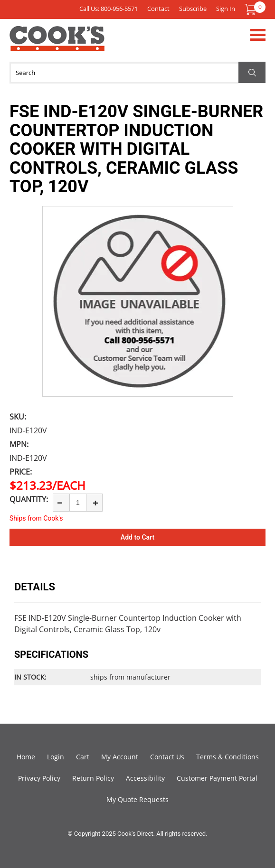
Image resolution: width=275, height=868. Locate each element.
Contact (158, 9)
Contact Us (167, 757)
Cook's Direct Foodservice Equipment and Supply (57, 44)
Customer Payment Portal (217, 778)
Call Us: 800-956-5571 (109, 9)
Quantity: (29, 499)
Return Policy (93, 778)
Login (56, 757)
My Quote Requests (137, 799)
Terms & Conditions (228, 757)
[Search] (137, 73)
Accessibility (145, 778)
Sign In (226, 9)
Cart (83, 757)
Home (26, 757)
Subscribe (193, 9)
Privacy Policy (39, 778)
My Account (120, 757)
